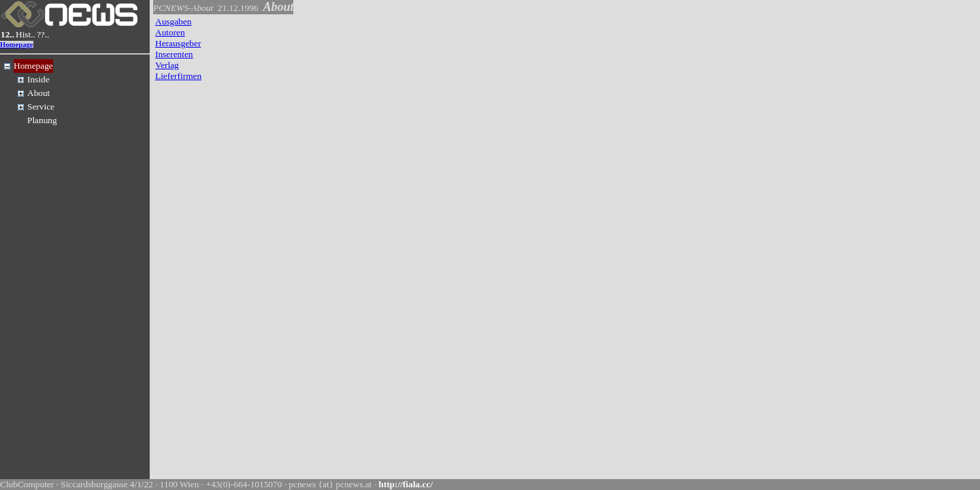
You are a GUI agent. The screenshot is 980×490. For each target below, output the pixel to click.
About (38, 93)
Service (41, 107)
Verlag (167, 65)
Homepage (17, 45)
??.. (43, 34)
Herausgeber (178, 43)
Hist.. (26, 34)
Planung (42, 120)
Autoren (170, 32)
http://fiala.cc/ (406, 484)
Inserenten (174, 54)
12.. (7, 34)
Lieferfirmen (178, 76)
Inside (38, 79)
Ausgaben (173, 21)
